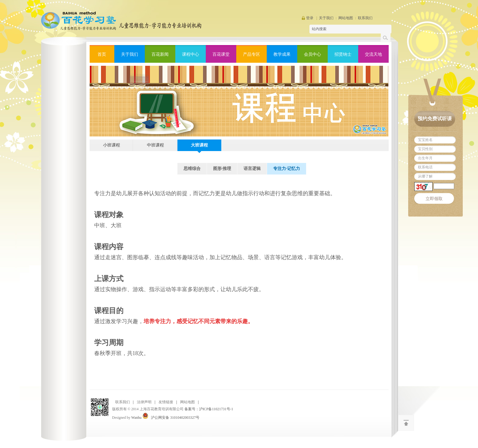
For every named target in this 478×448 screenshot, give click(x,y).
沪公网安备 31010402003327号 (175, 418)
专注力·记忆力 (287, 169)
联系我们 (365, 18)
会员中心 (312, 54)
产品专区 (251, 54)
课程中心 (191, 54)
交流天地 (373, 54)
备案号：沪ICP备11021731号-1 (209, 409)
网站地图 (346, 18)
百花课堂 (221, 54)
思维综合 (192, 169)
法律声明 (144, 402)
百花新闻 (160, 54)
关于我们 (326, 18)
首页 (102, 54)
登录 (310, 18)
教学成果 (282, 54)
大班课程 (199, 145)
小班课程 (112, 145)
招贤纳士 (343, 54)
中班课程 (155, 145)
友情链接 (166, 402)
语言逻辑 (252, 169)
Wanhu (137, 418)
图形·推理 (222, 169)
